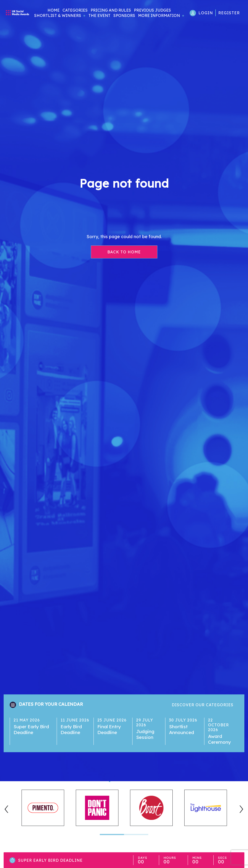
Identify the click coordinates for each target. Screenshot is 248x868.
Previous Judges (152, 10)
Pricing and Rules (111, 10)
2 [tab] (136, 835)
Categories (75, 10)
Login (206, 13)
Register (229, 13)
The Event (99, 15)
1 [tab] (112, 835)
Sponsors (124, 15)
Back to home (124, 252)
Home (54, 10)
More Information (159, 15)
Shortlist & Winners (58, 15)
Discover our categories (203, 705)
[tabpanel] (43, 808)
